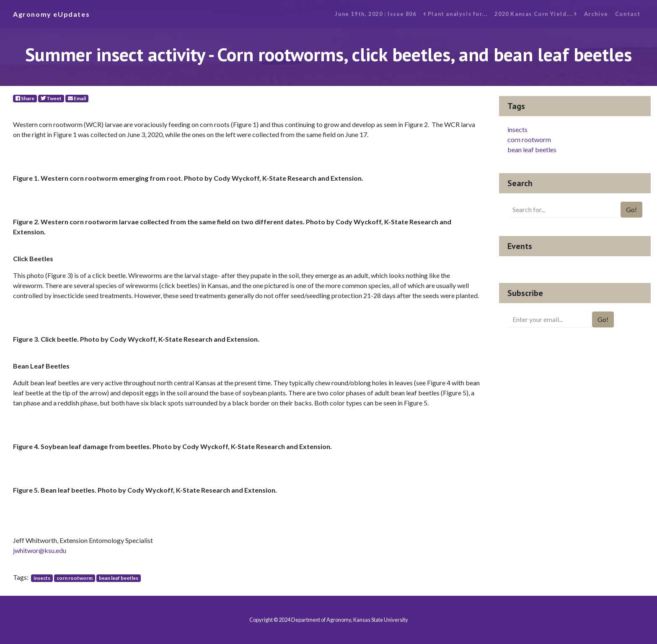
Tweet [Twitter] (51, 98)
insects (42, 578)
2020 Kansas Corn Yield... (536, 14)
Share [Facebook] (25, 98)
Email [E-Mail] (77, 98)
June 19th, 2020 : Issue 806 (375, 14)
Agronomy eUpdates (51, 14)
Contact (628, 14)
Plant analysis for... (456, 14)
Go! (631, 209)
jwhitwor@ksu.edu (40, 550)
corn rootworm (75, 578)
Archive (596, 14)
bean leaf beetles (119, 578)
